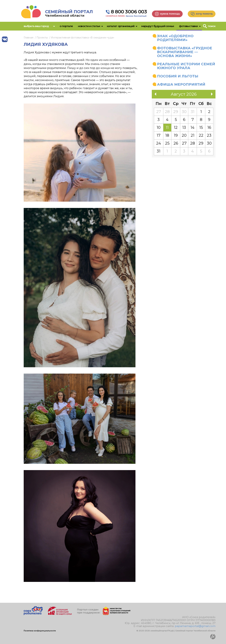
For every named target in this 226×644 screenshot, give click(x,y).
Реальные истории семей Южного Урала (186, 66)
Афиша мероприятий (181, 84)
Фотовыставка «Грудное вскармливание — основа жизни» (185, 52)
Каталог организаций (121, 26)
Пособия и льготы (178, 76)
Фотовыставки (188, 26)
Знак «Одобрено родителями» (175, 38)
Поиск (212, 26)
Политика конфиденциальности (40, 631)
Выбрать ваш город (36, 26)
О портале (66, 26)
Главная (29, 38)
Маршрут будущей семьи (158, 26)
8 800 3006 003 (129, 12)
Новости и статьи (89, 26)
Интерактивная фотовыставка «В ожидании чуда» (83, 38)
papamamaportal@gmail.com (195, 626)
